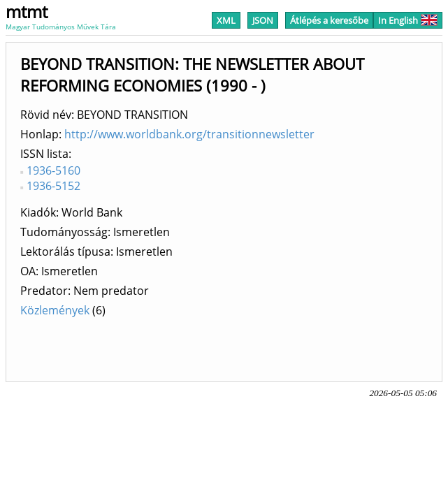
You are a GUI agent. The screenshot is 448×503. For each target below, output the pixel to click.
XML (226, 20)
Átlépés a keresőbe (329, 20)
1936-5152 (53, 186)
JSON (263, 20)
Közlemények (55, 310)
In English (408, 20)
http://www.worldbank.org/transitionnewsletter (189, 134)
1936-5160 (53, 170)
